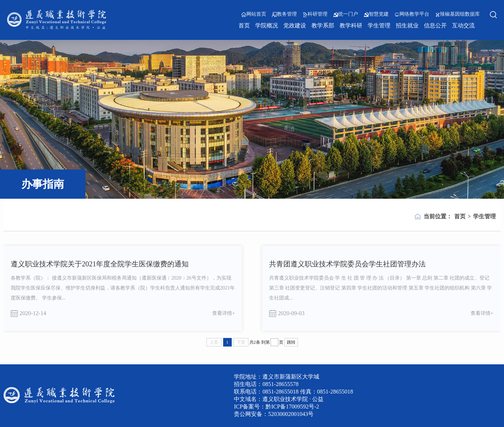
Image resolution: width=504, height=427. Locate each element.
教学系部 (323, 25)
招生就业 (407, 25)
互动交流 (463, 25)
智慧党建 (376, 14)
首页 (244, 25)
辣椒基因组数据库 (457, 14)
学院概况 (267, 25)
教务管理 (284, 14)
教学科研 (351, 25)
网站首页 (254, 14)
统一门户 (346, 14)
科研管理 (315, 14)
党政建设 (295, 25)
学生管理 (379, 25)
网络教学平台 (412, 14)
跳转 (291, 342)
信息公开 (435, 25)
